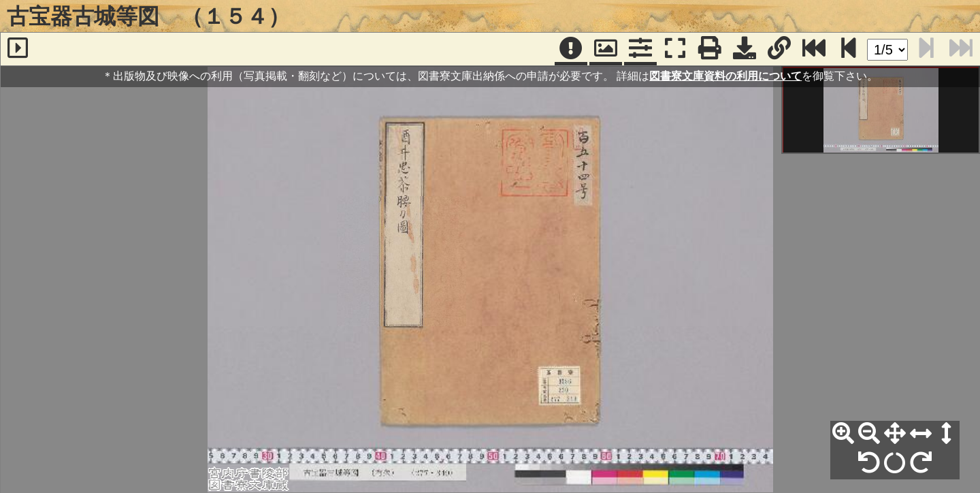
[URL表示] (779, 49)
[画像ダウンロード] (745, 49)
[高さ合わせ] (947, 434)
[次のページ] (849, 49)
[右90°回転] (921, 463)
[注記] (571, 49)
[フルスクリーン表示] (675, 49)
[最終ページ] (814, 49)
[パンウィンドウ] (606, 49)
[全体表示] (895, 434)
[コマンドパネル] (640, 49)
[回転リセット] (895, 463)
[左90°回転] (869, 463)
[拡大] (843, 434)
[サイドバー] (18, 49)
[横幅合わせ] (921, 434)
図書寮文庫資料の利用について (725, 76)
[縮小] (869, 434)
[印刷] (710, 49)
